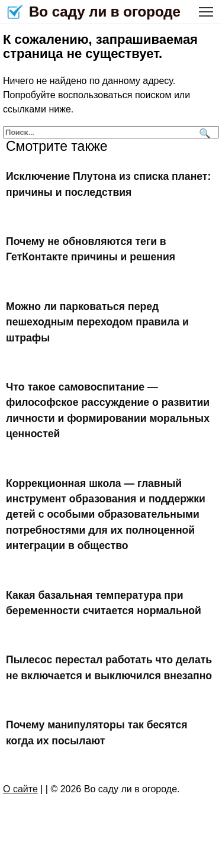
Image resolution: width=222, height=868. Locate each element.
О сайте (20, 789)
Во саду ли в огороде (105, 12)
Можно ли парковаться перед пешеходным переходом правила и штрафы (97, 322)
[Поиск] (203, 132)
